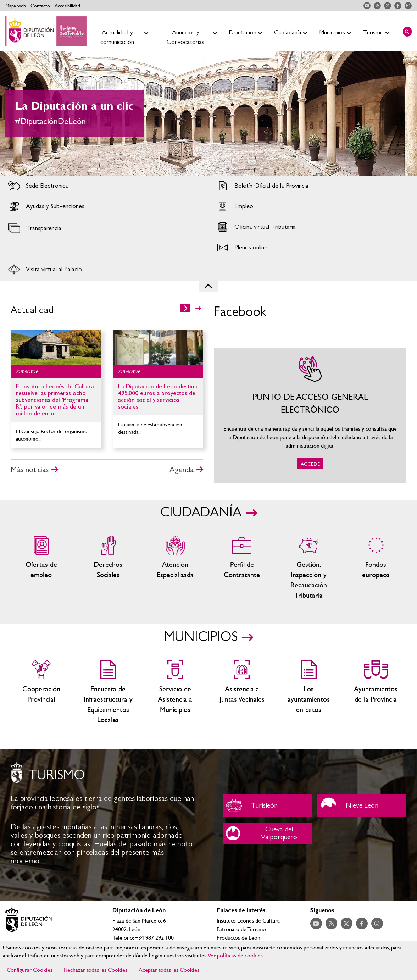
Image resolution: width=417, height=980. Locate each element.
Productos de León (238, 937)
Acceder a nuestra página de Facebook (398, 6)
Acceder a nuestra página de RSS (377, 6)
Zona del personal (242, 568)
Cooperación (41, 692)
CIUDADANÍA (201, 513)
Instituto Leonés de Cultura (248, 920)
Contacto (40, 6)
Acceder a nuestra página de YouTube (367, 6)
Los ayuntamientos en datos (309, 692)
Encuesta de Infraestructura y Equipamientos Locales (108, 692)
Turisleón (267, 805)
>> (198, 308)
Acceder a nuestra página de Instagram (408, 6)
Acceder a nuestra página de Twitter (388, 6)
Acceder (104, 186)
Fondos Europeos (376, 568)
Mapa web (16, 6)
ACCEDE (310, 415)
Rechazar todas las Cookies (96, 970)
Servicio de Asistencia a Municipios (175, 692)
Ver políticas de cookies (235, 955)
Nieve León (362, 805)
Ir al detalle (56, 348)
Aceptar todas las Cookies (169, 970)
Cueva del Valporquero (267, 833)
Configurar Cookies (30, 970)
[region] (208, 960)
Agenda (182, 470)
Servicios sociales (108, 568)
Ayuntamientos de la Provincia (376, 692)
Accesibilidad (67, 6)
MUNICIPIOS (201, 637)
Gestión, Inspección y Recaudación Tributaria (309, 568)
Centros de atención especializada (175, 568)
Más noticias (30, 470)
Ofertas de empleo (41, 568)
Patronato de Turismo (241, 929)
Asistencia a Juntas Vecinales (242, 692)
